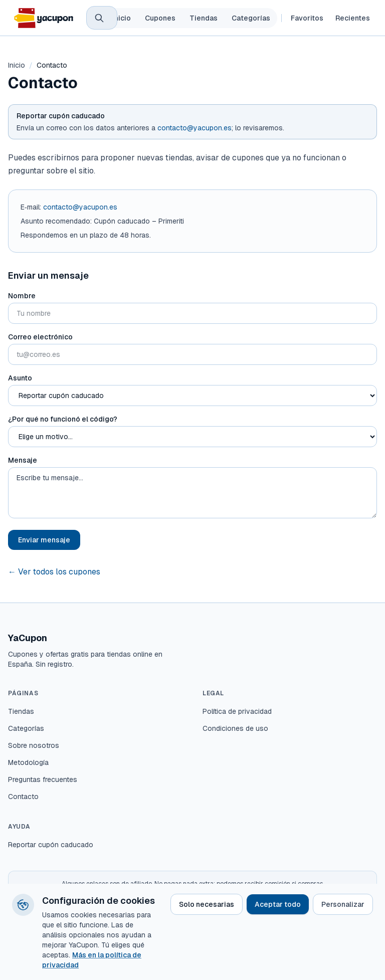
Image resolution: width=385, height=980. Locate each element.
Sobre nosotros (34, 745)
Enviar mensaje (44, 540)
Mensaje (23, 460)
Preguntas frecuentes (43, 779)
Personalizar (343, 904)
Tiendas (204, 18)
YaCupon (28, 638)
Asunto (20, 378)
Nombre (22, 296)
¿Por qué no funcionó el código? (63, 419)
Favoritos (307, 18)
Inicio (122, 18)
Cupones (160, 18)
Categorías (251, 18)
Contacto (23, 797)
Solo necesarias (207, 904)
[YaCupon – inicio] (43, 18)
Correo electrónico (40, 337)
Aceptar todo (278, 904)
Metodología (28, 762)
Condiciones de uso (235, 728)
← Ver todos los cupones (54, 572)
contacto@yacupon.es (195, 128)
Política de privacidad (237, 711)
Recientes (353, 18)
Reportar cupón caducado (51, 845)
